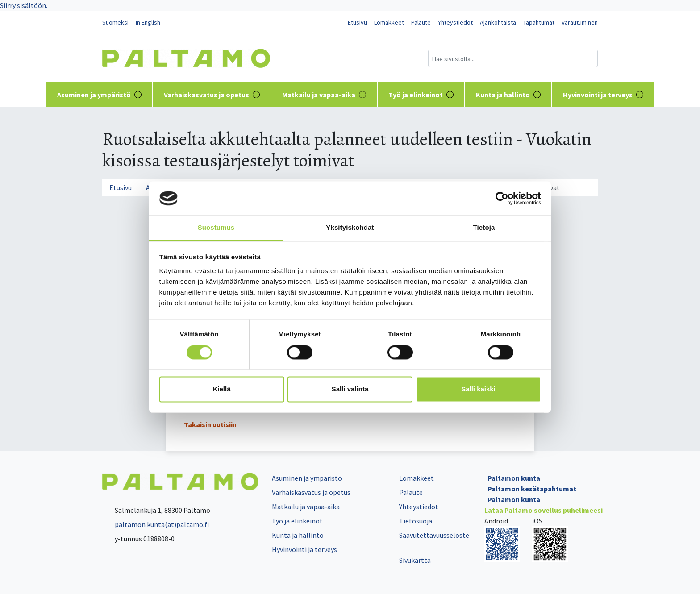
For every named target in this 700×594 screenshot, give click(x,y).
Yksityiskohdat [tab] (350, 228)
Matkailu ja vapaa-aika (324, 95)
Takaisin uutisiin (210, 424)
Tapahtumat (539, 22)
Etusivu (357, 22)
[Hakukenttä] (513, 58)
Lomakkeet (389, 22)
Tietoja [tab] (484, 228)
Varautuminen (580, 22)
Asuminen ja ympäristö (99, 95)
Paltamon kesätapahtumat (532, 489)
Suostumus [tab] (216, 228)
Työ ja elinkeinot (421, 95)
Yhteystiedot (455, 22)
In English (148, 22)
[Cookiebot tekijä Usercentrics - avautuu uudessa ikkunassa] (502, 198)
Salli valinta (350, 389)
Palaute (421, 22)
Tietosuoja (416, 521)
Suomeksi (115, 22)
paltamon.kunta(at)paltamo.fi (156, 524)
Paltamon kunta (514, 478)
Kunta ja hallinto (508, 95)
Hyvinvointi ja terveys (603, 95)
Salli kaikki (478, 389)
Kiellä (221, 389)
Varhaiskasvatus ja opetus (212, 95)
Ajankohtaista (498, 22)
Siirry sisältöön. (24, 5)
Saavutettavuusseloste (434, 535)
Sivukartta (415, 560)
